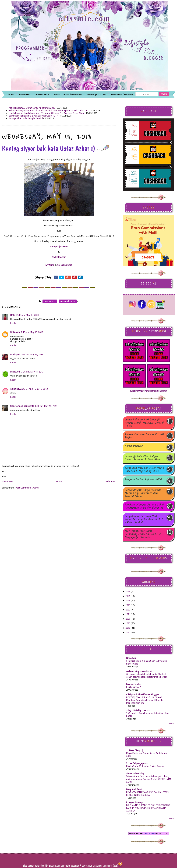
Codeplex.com (59, 257)
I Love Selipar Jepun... (137, 763)
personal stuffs (68, 301)
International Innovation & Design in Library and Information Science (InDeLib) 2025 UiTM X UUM (149, 779)
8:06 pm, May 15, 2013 (46, 406)
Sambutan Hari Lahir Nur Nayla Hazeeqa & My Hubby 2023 (144, 470)
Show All (172, 723)
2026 (128, 591)
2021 (128, 614)
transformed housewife (22, 406)
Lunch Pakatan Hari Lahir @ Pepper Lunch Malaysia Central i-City (144, 423)
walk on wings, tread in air (139, 671)
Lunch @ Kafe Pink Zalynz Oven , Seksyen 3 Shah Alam (143, 458)
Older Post (110, 481)
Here (37, 866)
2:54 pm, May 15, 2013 (32, 355)
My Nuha (50, 265)
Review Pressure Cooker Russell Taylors (144, 436)
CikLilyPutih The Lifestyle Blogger (143, 695)
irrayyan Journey (134, 802)
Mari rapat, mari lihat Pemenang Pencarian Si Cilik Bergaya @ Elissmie (143, 534)
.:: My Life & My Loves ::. (138, 710)
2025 (128, 596)
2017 (128, 632)
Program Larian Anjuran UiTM (143, 480)
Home (59, 481)
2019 (128, 623)
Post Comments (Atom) (27, 488)
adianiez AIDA (17, 389)
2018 (128, 628)
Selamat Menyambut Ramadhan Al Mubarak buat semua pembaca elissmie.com (49, 110)
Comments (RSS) (110, 866)
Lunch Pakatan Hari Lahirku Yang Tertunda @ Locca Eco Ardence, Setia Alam (46, 113)
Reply (13, 323)
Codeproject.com (59, 247)
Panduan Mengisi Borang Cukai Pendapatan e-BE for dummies (144, 506)
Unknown (15, 332)
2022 (128, 610)
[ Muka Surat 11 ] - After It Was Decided (145, 766)
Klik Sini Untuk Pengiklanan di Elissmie (149, 391)
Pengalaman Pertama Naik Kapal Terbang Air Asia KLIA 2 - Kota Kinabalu (144, 519)
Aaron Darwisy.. (134, 446)
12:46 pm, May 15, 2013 (27, 315)
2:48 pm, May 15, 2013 (32, 332)
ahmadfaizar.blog (135, 773)
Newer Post (8, 481)
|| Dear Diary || (135, 750)
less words (50, 301)
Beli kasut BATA (134, 687)
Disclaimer (97, 866)
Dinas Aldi (15, 372)
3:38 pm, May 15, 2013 (32, 372)
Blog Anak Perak (134, 789)
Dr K (12, 315)
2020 (128, 619)
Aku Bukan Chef (64, 265)
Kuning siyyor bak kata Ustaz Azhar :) (56, 148)
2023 (128, 605)
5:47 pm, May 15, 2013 (37, 389)
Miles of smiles (134, 684)
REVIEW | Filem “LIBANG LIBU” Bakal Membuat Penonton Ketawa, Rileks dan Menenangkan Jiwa (145, 700)
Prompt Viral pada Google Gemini (26, 118)
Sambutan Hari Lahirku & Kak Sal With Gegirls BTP (33, 116)
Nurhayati (15, 355)
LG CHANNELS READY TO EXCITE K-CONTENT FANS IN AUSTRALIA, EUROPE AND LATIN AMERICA (148, 808)
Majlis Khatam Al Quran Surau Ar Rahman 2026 (32, 108)
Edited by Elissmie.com (50, 866)
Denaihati (131, 658)
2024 (128, 601)
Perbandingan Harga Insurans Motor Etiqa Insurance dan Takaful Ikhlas (143, 493)
